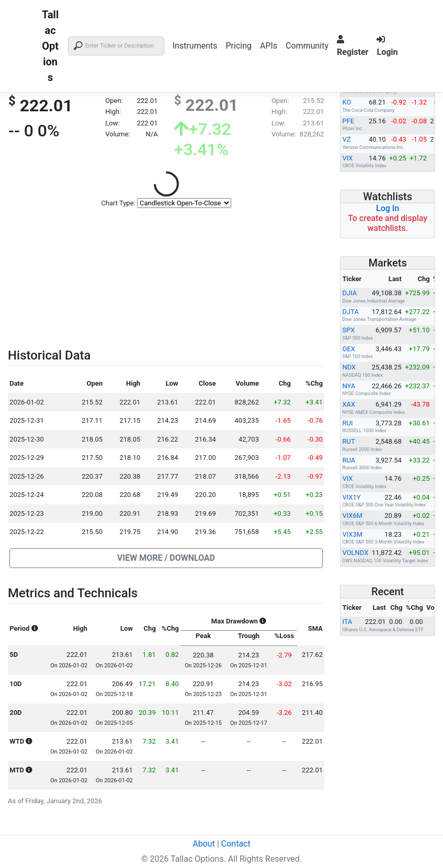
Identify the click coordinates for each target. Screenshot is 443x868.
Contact (236, 844)
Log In (388, 208)
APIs (269, 46)
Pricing (238, 46)
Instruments (195, 46)
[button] (166, 558)
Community (307, 46)
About (204, 844)
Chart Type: (118, 203)
